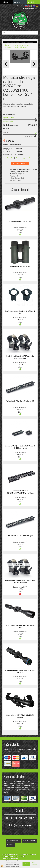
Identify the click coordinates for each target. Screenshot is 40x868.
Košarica (32, 2)
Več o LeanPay (8, 158)
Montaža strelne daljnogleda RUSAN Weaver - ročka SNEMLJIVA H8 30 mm (20, 357)
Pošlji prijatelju (8, 121)
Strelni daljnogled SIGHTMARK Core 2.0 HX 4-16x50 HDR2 (20, 626)
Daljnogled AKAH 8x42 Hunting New (20, 266)
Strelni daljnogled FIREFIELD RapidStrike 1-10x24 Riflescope (20, 716)
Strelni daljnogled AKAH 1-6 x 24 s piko (20, 221)
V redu (26, 864)
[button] (34, 64)
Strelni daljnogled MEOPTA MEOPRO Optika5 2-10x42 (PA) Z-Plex (20, 671)
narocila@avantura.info (10, 859)
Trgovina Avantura (14, 841)
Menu (17, 2)
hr (34, 6)
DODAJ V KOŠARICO (20, 163)
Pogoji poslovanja (30, 841)
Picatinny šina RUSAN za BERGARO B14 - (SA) (20, 536)
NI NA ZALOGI (21, 565)
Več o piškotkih (34, 864)
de (37, 6)
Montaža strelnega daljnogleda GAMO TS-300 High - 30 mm (20, 312)
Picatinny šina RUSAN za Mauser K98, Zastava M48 (20, 401)
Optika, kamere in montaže (20, 45)
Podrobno (5, 2)
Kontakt (11, 845)
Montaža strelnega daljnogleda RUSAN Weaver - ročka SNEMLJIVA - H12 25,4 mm (20, 582)
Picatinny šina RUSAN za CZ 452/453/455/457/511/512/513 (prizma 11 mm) (20, 492)
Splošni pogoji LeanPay (24, 158)
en (28, 6)
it (31, 6)
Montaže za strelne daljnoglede (17, 47)
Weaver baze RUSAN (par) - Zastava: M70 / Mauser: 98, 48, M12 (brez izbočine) (20, 447)
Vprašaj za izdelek (9, 118)
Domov (7, 45)
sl (26, 6)
